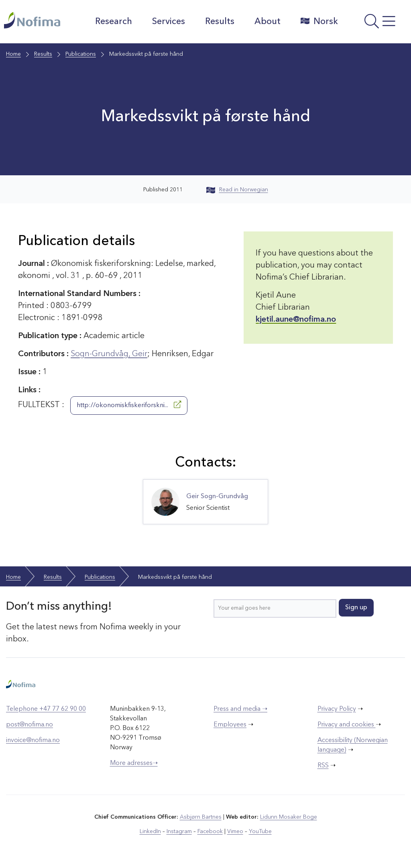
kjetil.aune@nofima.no (296, 320)
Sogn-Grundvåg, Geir (109, 354)
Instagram (179, 831)
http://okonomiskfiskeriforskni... (129, 405)
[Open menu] (376, 24)
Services (169, 22)
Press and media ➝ (240, 709)
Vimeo (235, 831)
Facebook (210, 831)
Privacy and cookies (347, 725)
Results (220, 22)
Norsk (319, 21)
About (268, 22)
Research (114, 22)
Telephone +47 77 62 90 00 (46, 709)
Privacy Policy (337, 709)
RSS (323, 766)
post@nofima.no (30, 725)
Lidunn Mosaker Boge (289, 817)
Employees (230, 725)
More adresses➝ (134, 763)
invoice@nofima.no (33, 740)
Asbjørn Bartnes (201, 817)
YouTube (260, 831)
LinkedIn (150, 831)
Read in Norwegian (237, 190)
